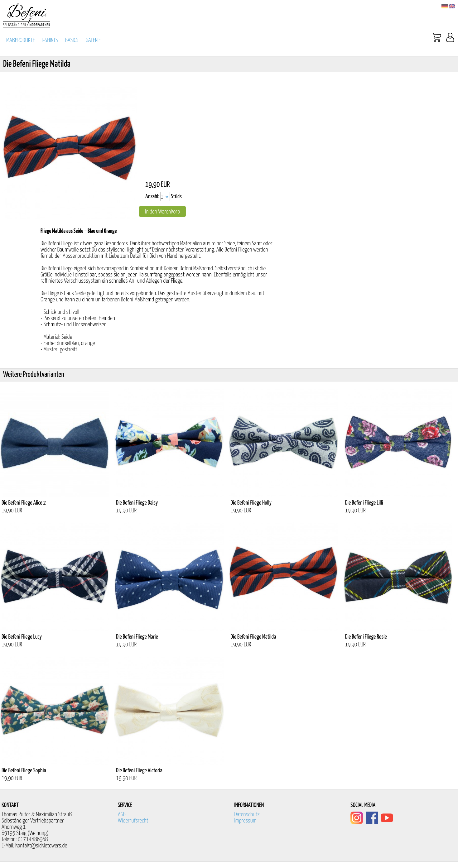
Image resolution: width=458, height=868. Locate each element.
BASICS (72, 40)
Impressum (245, 821)
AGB (122, 815)
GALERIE (93, 40)
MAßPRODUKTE (21, 40)
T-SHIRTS (50, 40)
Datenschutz (247, 815)
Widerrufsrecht (133, 821)
